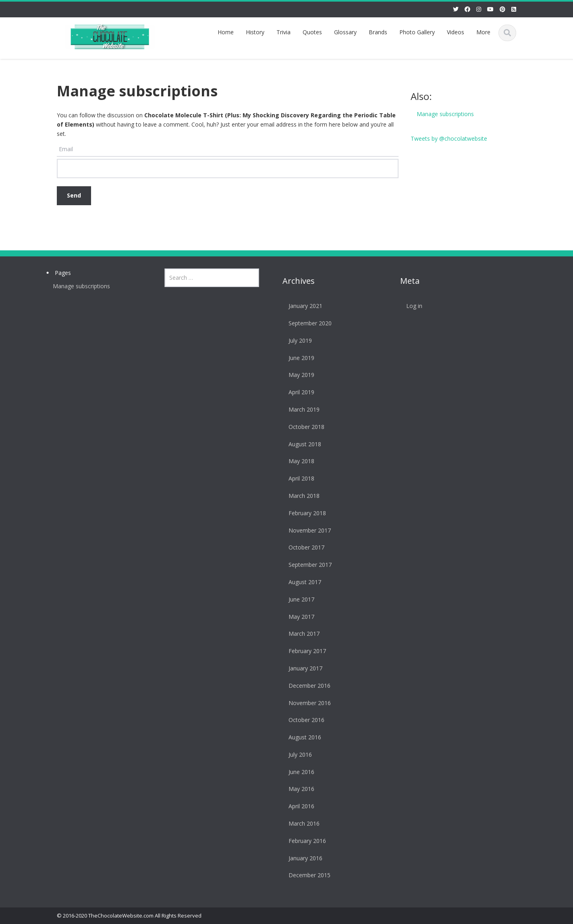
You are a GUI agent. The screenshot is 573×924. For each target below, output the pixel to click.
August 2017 (301, 582)
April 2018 (298, 478)
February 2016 (304, 841)
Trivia (283, 32)
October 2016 (303, 720)
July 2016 (297, 754)
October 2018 (303, 427)
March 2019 (300, 409)
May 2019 (298, 375)
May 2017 (298, 617)
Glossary (345, 32)
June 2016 (298, 772)
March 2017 (300, 634)
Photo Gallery (417, 32)
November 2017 (306, 530)
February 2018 (304, 513)
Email (66, 149)
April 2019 (298, 392)
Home (226, 32)
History (255, 32)
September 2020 (306, 323)
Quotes (312, 32)
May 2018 (298, 461)
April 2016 (298, 806)
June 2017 (298, 599)
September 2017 (306, 565)
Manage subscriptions (445, 114)
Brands (378, 32)
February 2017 (304, 651)
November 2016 (306, 703)
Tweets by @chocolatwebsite (449, 138)
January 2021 (302, 306)
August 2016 (301, 737)
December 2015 (306, 875)
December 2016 (306, 686)
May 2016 (298, 789)
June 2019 (298, 358)
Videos (456, 32)
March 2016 (300, 823)
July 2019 (297, 340)
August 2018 (301, 444)
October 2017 (303, 547)
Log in (411, 306)
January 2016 (302, 858)
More (483, 32)
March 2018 (300, 496)
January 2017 (302, 668)
